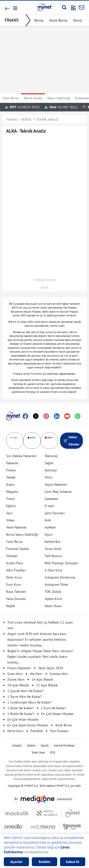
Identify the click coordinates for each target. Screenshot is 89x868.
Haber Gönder (71, 441)
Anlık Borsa (58, 20)
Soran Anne (53, 549)
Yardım (31, 746)
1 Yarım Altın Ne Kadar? (25, 697)
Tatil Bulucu (53, 556)
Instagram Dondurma (60, 577)
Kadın (10, 484)
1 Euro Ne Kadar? (54, 708)
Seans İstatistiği (59, 98)
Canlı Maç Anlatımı (58, 492)
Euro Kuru (14, 584)
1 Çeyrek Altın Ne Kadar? (25, 691)
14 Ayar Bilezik (42, 679)
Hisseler (12, 556)
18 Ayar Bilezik (18, 685)
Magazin (12, 492)
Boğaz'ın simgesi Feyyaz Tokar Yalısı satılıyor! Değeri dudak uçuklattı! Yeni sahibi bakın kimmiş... (40, 657)
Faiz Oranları (59, 731)
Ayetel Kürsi (53, 599)
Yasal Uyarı (38, 752)
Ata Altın (36, 674)
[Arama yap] (64, 7)
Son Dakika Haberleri (21, 456)
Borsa (39, 20)
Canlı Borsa (11, 98)
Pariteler (37, 731)
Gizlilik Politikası (64, 746)
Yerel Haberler (16, 527)
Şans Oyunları (55, 513)
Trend (10, 499)
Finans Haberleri (19, 668)
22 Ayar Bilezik (47, 685)
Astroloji (51, 470)
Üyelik (45, 746)
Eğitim (11, 506)
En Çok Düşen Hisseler (58, 714)
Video (10, 520)
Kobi (48, 520)
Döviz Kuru (15, 731)
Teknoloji (51, 456)
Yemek (11, 477)
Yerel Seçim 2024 (51, 668)
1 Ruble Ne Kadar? (21, 714)
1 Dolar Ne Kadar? (21, 708)
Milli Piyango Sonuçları (61, 563)
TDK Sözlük (53, 592)
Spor (9, 513)
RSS (53, 752)
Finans (11, 470)
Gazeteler (51, 499)
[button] (15, 8)
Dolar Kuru (14, 577)
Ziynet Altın (16, 679)
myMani (50, 527)
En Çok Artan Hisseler (23, 719)
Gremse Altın (59, 674)
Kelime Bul (52, 542)
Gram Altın (15, 674)
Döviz (78, 20)
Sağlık (49, 463)
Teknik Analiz (33, 98)
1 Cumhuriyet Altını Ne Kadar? (29, 702)
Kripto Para (14, 563)
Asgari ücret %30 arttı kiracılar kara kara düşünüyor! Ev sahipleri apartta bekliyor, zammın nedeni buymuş (37, 639)
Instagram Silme (56, 584)
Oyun (49, 534)
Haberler (12, 463)
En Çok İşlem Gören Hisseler (28, 725)
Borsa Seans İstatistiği (22, 534)
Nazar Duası (53, 606)
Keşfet (11, 606)
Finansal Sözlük (17, 549)
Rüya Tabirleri (16, 592)
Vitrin (49, 477)
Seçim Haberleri (56, 484)
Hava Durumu (16, 599)
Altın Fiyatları (16, 570)
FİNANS (12, 20)
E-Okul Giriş (53, 570)
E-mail (49, 506)
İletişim (17, 746)
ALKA (44, 287)
